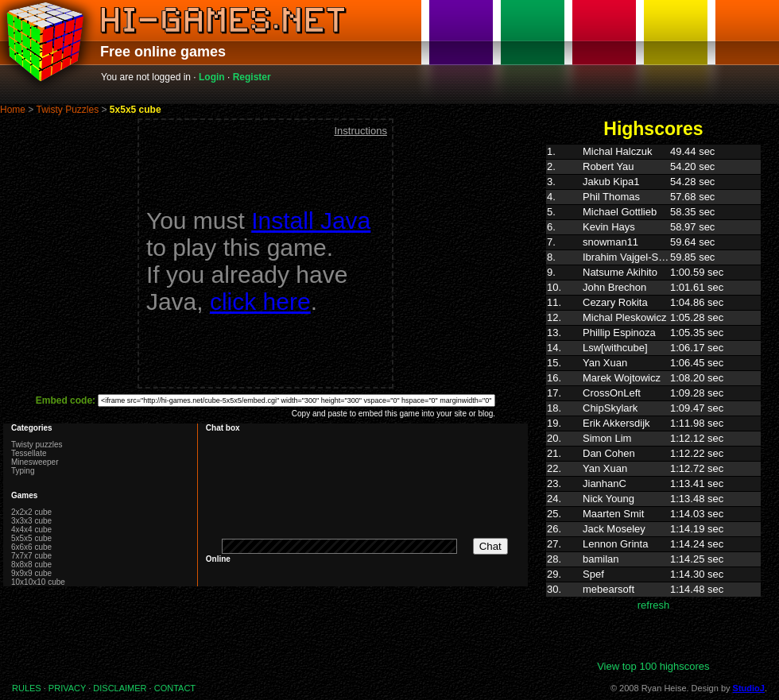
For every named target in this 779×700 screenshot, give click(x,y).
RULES (27, 688)
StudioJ (749, 688)
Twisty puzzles (37, 445)
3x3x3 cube (31, 521)
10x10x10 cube (38, 582)
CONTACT (175, 688)
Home (13, 110)
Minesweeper (35, 462)
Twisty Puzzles (67, 110)
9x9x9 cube (31, 573)
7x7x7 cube (31, 556)
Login (212, 77)
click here (260, 302)
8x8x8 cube (31, 565)
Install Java (311, 220)
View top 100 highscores (653, 666)
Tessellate (29, 453)
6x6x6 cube (31, 547)
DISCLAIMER (120, 688)
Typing (23, 471)
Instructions (360, 131)
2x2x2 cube (31, 512)
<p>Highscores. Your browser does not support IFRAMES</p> (653, 402)
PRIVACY (67, 688)
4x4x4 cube (31, 530)
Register (252, 77)
